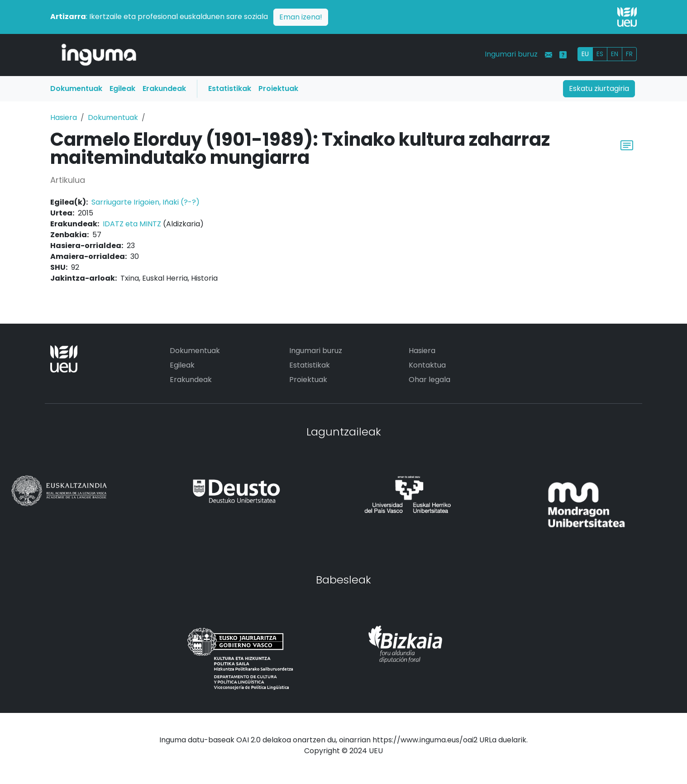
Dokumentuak (76, 88)
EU (585, 54)
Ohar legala (429, 380)
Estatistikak (230, 88)
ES (600, 54)
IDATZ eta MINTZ (132, 224)
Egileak (122, 88)
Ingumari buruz (511, 54)
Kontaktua (427, 365)
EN (615, 54)
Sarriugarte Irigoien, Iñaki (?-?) (146, 202)
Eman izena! (301, 17)
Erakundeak (164, 88)
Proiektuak (278, 88)
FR (629, 54)
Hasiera (64, 117)
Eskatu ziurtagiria (599, 88)
